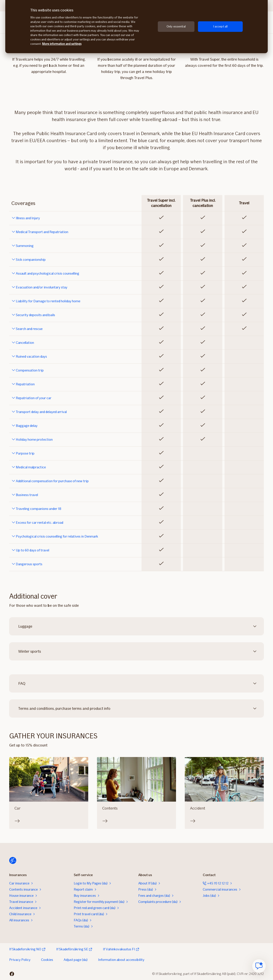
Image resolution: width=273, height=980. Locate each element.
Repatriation (25, 384)
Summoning (25, 246)
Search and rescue (29, 329)
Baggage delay (27, 426)
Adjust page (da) (76, 960)
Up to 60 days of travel (32, 550)
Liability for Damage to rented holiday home (48, 301)
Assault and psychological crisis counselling (48, 274)
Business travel (27, 495)
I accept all (220, 26)
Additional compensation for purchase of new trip (52, 481)
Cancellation (25, 343)
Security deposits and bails (35, 315)
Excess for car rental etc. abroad (40, 523)
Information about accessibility (121, 960)
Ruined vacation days (31, 357)
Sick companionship (31, 260)
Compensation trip (30, 370)
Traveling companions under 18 (39, 509)
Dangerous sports (29, 564)
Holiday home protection (34, 440)
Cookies (47, 960)
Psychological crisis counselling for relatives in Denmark (57, 536)
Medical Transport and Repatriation (42, 232)
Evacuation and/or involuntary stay (42, 287)
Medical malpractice (31, 467)
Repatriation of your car (34, 398)
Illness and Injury (28, 218)
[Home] (13, 860)
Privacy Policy (20, 960)
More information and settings (62, 44)
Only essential (176, 26)
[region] (136, 27)
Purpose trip (25, 453)
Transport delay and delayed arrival (41, 412)
